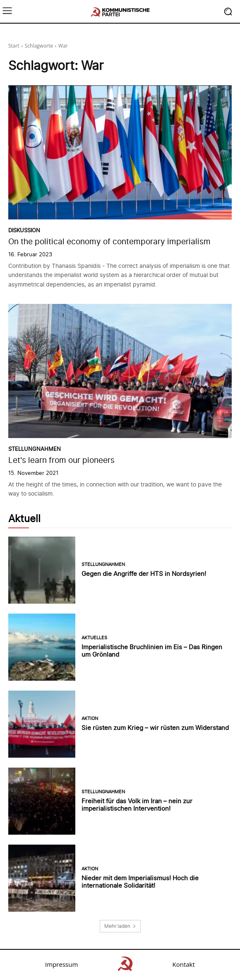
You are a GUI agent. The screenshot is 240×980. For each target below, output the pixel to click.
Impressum (61, 964)
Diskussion (24, 230)
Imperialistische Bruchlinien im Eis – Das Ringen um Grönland (152, 651)
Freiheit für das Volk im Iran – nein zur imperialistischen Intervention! (137, 805)
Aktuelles (94, 638)
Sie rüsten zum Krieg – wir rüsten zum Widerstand (155, 728)
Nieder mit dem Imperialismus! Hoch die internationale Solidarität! (140, 882)
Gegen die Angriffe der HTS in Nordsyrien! (144, 574)
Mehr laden (120, 926)
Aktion (90, 719)
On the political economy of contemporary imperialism (109, 242)
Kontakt (184, 964)
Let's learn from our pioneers (61, 460)
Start (14, 46)
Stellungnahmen (35, 449)
